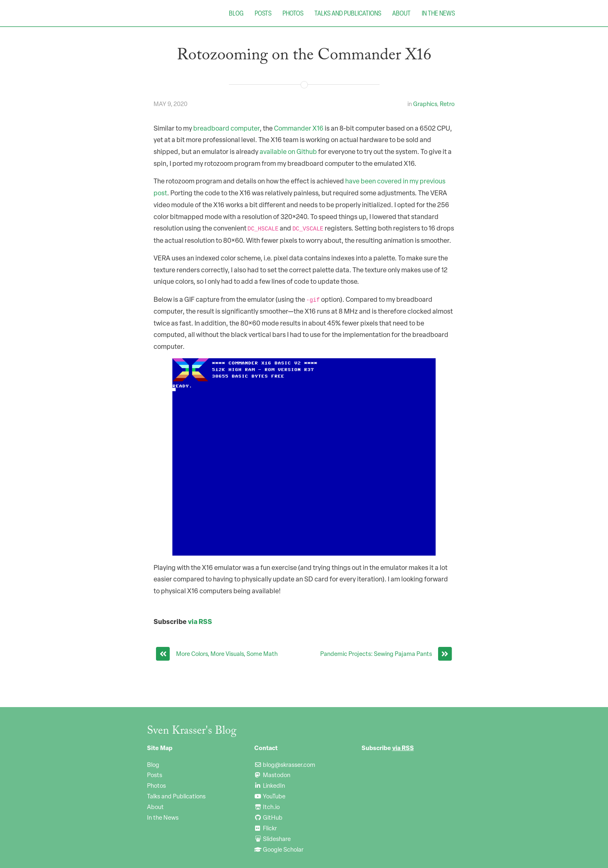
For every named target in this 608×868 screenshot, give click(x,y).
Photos (293, 13)
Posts (263, 13)
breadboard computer (226, 128)
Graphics (425, 104)
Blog (236, 13)
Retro (447, 104)
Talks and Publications (348, 13)
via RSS (200, 621)
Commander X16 (299, 128)
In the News (438, 13)
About (401, 13)
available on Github (288, 151)
